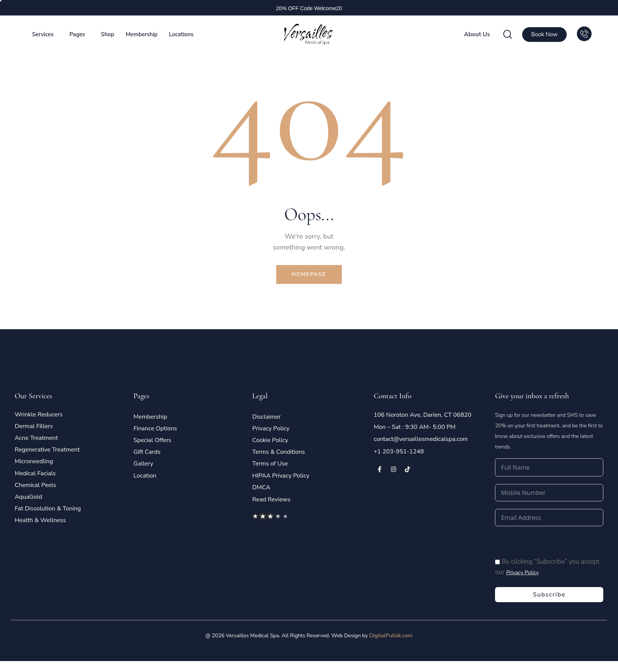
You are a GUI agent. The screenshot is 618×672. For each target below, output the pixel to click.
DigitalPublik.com (391, 639)
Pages (77, 34)
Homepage (309, 275)
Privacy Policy (523, 575)
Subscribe (549, 598)
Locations (181, 34)
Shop (108, 34)
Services (43, 34)
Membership (142, 34)
